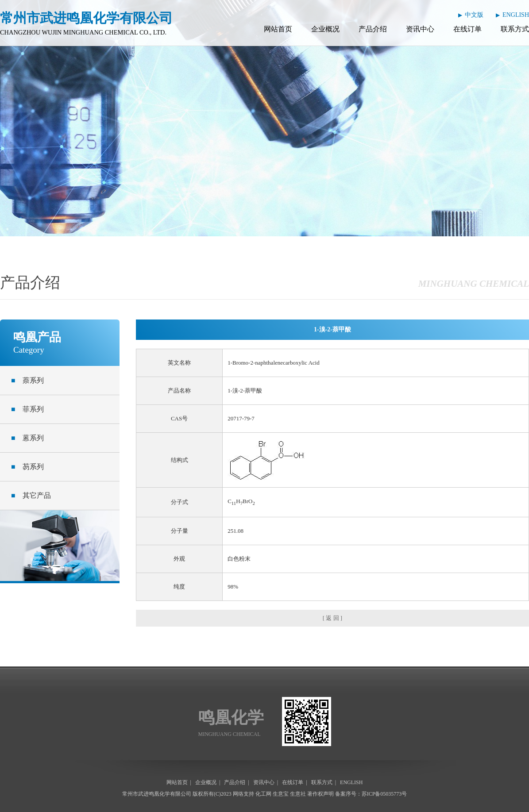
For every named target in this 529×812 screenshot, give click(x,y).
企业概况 (325, 29)
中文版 (474, 15)
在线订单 (467, 29)
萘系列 (27, 380)
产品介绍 (373, 29)
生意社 (298, 794)
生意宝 (281, 794)
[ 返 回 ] (332, 618)
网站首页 (278, 29)
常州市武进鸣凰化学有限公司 (157, 794)
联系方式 (515, 29)
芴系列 (27, 467)
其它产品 (31, 495)
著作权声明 (320, 794)
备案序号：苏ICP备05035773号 (371, 794)
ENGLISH (516, 15)
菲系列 (27, 409)
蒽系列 (27, 438)
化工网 (263, 794)
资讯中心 (420, 29)
